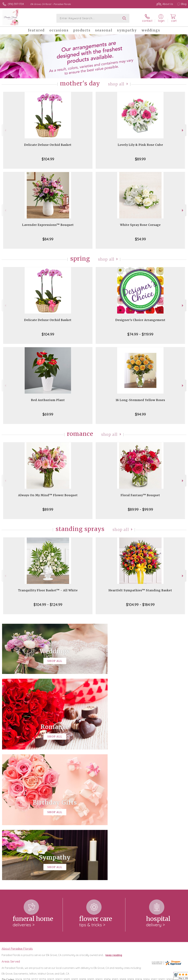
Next (183, 130)
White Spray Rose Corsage (140, 225)
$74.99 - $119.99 (140, 334)
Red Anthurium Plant (48, 400)
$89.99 (140, 159)
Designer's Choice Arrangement (140, 320)
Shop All (116, 84)
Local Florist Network (155, 977)
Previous (5, 130)
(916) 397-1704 (16, 4)
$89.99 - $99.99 (140, 509)
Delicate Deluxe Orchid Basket (48, 145)
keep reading (114, 825)
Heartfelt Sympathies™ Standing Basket (140, 590)
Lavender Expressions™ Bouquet (48, 225)
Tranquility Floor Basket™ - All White (48, 590)
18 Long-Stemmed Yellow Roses (140, 400)
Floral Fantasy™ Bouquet (140, 495)
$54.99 (140, 239)
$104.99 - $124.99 (48, 605)
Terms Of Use (114, 977)
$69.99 (48, 414)
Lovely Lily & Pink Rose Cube (140, 145)
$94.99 (140, 414)
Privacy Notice (132, 977)
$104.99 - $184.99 (140, 605)
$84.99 (48, 239)
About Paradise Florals (17, 818)
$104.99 (48, 159)
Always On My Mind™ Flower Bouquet (48, 495)
